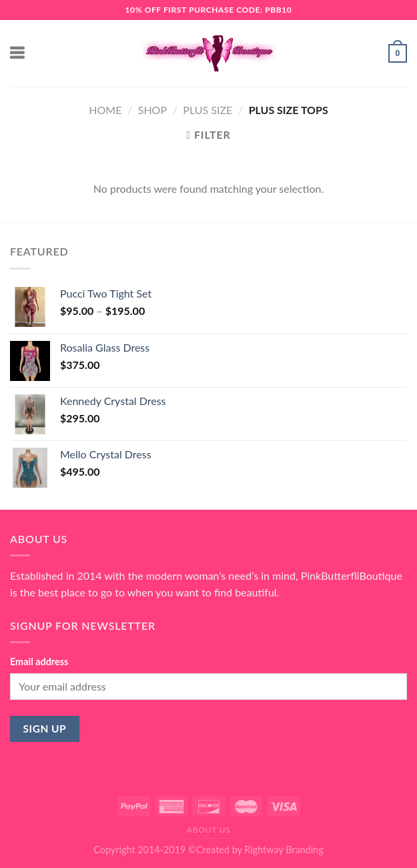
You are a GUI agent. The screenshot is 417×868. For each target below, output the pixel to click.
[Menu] (18, 53)
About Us (209, 830)
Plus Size (207, 110)
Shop (152, 110)
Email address (39, 662)
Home (105, 110)
